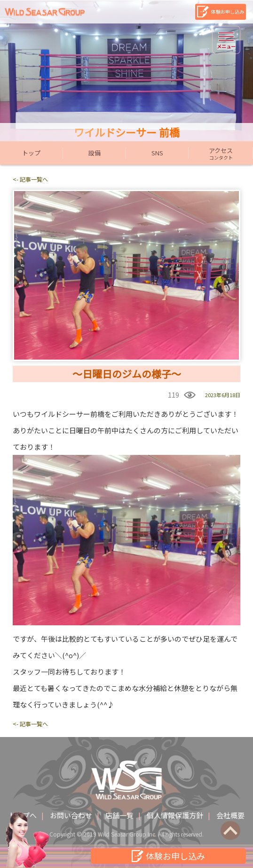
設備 (95, 153)
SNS (157, 153)
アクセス (221, 154)
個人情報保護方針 (175, 815)
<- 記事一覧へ (30, 179)
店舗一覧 (119, 815)
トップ (31, 153)
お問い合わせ (71, 815)
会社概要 (230, 815)
